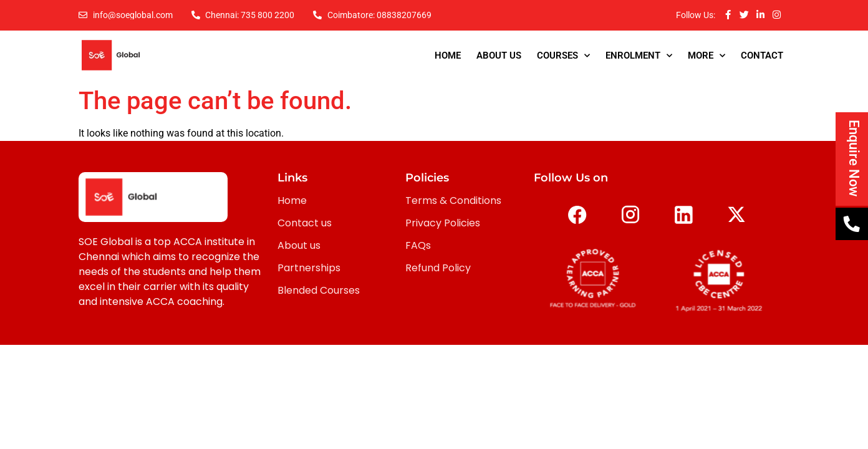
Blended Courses (319, 290)
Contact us (305, 223)
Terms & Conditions (453, 200)
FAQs (418, 245)
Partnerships (309, 268)
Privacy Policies (443, 223)
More (706, 56)
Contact (762, 56)
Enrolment (639, 56)
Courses (563, 56)
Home (448, 56)
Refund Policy (438, 268)
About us (299, 245)
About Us (499, 56)
